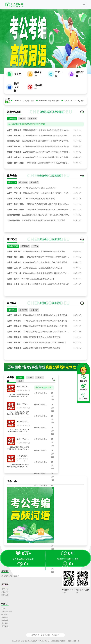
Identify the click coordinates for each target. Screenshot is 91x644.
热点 (20, 380)
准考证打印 (13, 249)
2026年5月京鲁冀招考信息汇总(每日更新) (25, 103)
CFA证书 (35, 635)
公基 (20, 383)
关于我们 (5, 626)
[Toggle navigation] (84, 5)
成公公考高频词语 (45, 62)
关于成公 (5, 589)
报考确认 (32, 121)
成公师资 (5, 623)
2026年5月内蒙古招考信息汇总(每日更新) (50, 103)
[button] (7, 41)
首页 (3, 608)
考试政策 (34, 185)
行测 (30, 380)
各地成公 (5, 592)
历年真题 (34, 312)
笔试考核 (5, 617)
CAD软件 (56, 635)
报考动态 (5, 614)
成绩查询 (25, 249)
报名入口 (12, 185)
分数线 (35, 249)
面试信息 (23, 312)
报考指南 (23, 185)
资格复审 (12, 312)
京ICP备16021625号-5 (71, 641)
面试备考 (5, 620)
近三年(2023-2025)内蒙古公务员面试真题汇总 (75, 103)
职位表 (22, 121)
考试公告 (12, 121)
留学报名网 (45, 635)
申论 (40, 380)
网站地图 (5, 595)
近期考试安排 (7, 611)
